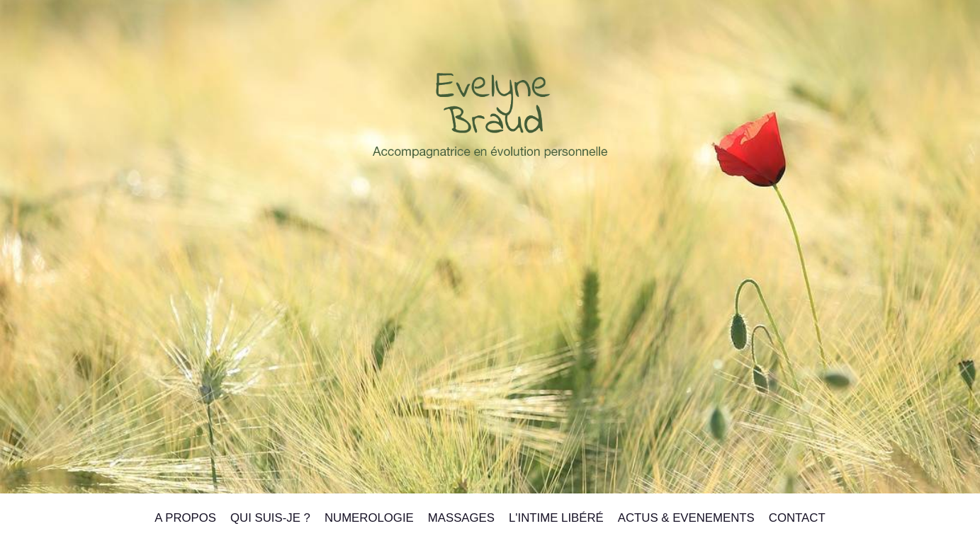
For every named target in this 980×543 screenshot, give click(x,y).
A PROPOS (185, 518)
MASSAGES (461, 518)
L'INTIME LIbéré (556, 518)
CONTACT (797, 518)
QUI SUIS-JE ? (270, 518)
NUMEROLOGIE (369, 518)
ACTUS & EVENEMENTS (686, 518)
